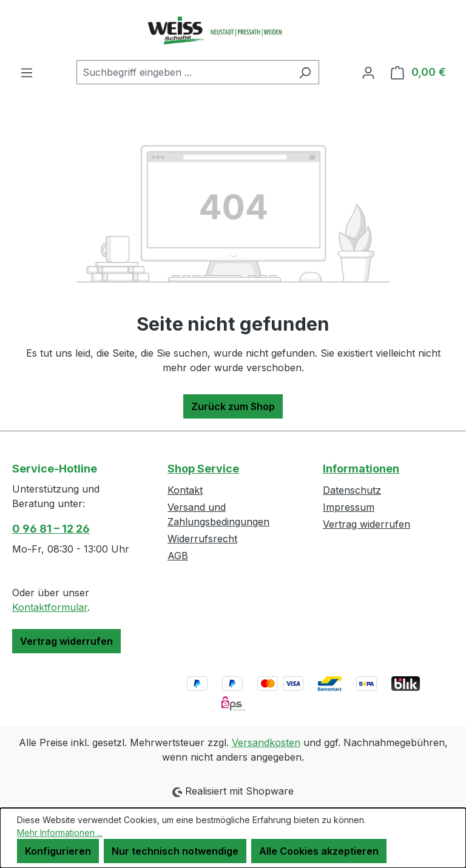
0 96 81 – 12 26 (51, 529)
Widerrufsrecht (202, 539)
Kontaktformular (50, 607)
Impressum (349, 507)
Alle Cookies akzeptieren (319, 851)
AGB (178, 556)
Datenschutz (352, 490)
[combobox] (184, 72)
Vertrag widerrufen (66, 641)
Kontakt (185, 490)
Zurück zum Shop (233, 406)
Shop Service (203, 469)
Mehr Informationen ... (60, 833)
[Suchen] (305, 72)
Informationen (361, 469)
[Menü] (27, 72)
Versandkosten (266, 742)
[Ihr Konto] (368, 72)
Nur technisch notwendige (175, 851)
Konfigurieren (58, 851)
